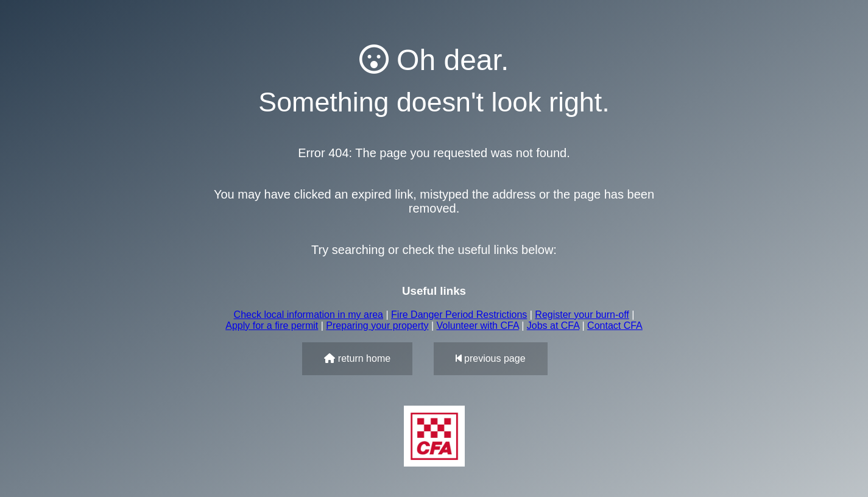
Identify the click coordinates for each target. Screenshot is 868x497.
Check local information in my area (309, 315)
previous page (491, 358)
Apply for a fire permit (272, 326)
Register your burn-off (582, 315)
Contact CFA (615, 326)
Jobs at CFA (553, 326)
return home (357, 358)
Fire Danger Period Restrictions (459, 315)
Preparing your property (377, 326)
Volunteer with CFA (478, 326)
